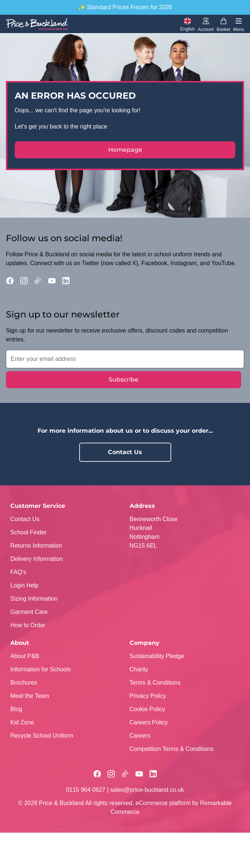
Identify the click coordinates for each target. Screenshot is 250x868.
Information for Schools (41, 669)
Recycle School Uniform (42, 736)
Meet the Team (30, 696)
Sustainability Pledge (157, 656)
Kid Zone (22, 722)
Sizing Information (34, 599)
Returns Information (36, 546)
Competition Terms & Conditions (172, 749)
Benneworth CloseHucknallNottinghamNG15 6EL (154, 532)
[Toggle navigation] (239, 24)
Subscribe (124, 379)
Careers (140, 736)
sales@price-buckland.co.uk (147, 790)
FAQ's (18, 572)
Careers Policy (149, 722)
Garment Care (29, 612)
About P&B (25, 656)
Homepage (125, 150)
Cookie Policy (147, 709)
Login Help (24, 585)
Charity (139, 669)
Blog (16, 709)
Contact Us (125, 452)
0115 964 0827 (86, 790)
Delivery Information (36, 559)
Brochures (24, 683)
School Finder (29, 532)
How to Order (28, 625)
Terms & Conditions (155, 683)
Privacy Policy (148, 696)
